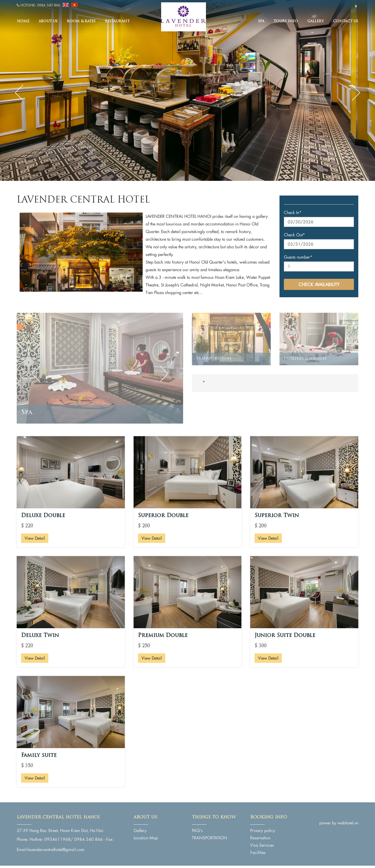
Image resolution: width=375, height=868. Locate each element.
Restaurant (117, 21)
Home (23, 21)
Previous (19, 93)
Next (356, 93)
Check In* (293, 212)
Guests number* (298, 257)
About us (48, 21)
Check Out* (294, 235)
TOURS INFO (286, 21)
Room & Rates (81, 21)
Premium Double (163, 636)
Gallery (316, 21)
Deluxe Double (43, 516)
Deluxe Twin (40, 636)
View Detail (35, 538)
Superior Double (163, 516)
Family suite (39, 756)
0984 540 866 (49, 5)
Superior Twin (277, 516)
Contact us (346, 21)
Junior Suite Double (285, 636)
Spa (261, 21)
